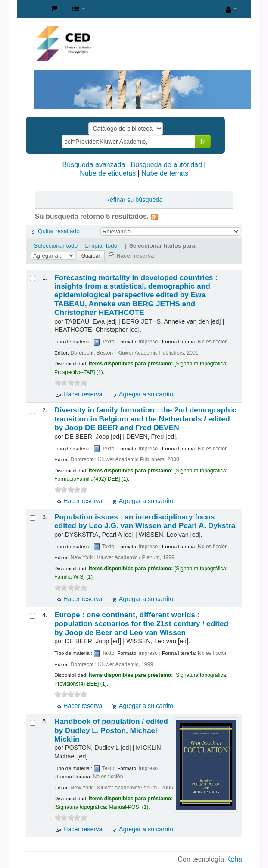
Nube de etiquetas (108, 173)
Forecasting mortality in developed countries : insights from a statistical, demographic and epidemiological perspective (136, 295)
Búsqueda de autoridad (166, 165)
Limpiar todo (101, 246)
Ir (203, 141)
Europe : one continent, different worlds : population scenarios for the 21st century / (141, 624)
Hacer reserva (83, 394)
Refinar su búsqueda (134, 200)
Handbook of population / (111, 730)
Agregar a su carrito (146, 394)
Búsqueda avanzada (93, 165)
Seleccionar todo (56, 246)
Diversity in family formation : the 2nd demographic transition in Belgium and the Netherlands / (145, 419)
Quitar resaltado (59, 231)
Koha (234, 859)
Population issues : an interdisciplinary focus (145, 521)
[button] (54, 9)
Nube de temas (165, 173)
